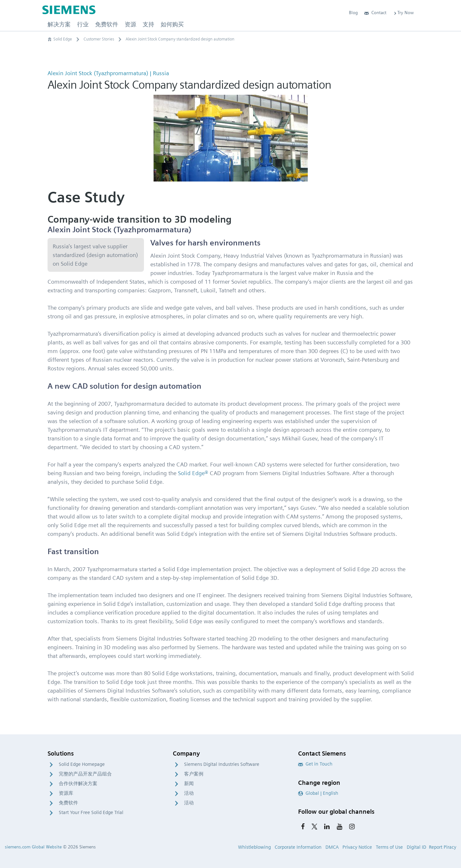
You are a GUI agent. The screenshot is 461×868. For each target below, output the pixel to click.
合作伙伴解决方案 (78, 784)
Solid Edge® (193, 473)
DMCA (332, 847)
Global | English (318, 793)
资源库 (66, 793)
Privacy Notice (357, 847)
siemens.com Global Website (33, 847)
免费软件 (68, 803)
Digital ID (417, 847)
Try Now (403, 13)
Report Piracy (443, 847)
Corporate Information (298, 847)
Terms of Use (389, 847)
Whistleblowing (254, 847)
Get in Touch (315, 764)
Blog (353, 13)
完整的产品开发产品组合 (85, 774)
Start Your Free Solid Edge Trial (91, 812)
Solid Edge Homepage (82, 764)
